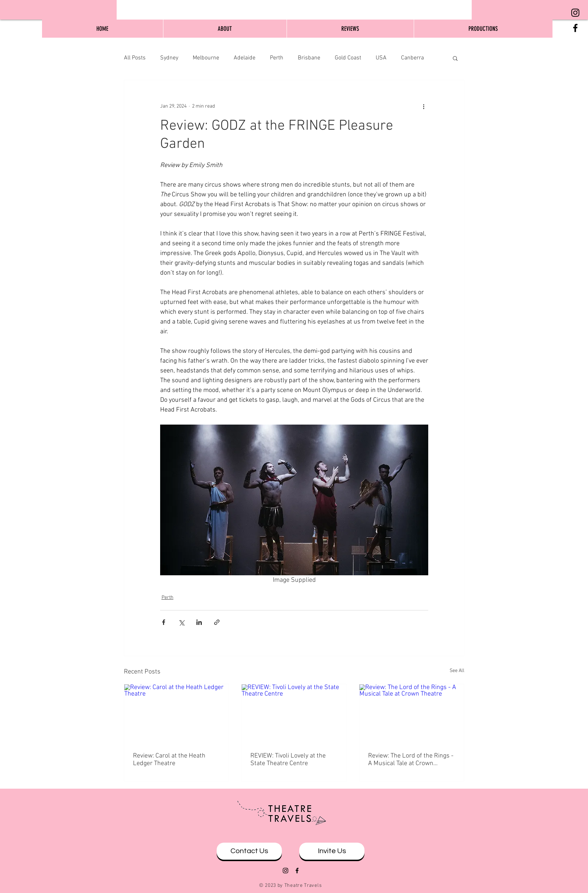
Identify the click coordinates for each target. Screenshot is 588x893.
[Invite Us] (332, 851)
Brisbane (309, 58)
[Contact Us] (249, 851)
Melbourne (206, 58)
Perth (277, 58)
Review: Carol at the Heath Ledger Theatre (169, 760)
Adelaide (245, 58)
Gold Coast (348, 58)
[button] (455, 58)
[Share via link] (217, 622)
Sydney (169, 58)
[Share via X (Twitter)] (181, 622)
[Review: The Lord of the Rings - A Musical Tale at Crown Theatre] (412, 714)
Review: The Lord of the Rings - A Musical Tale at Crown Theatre (411, 760)
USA (381, 58)
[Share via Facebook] (164, 622)
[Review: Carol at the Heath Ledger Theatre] (177, 714)
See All (457, 671)
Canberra (412, 58)
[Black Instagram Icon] (575, 13)
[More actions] (424, 106)
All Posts (135, 58)
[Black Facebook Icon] (575, 28)
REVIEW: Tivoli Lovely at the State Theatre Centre (288, 760)
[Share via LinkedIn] (199, 622)
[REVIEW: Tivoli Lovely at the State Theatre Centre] (294, 714)
